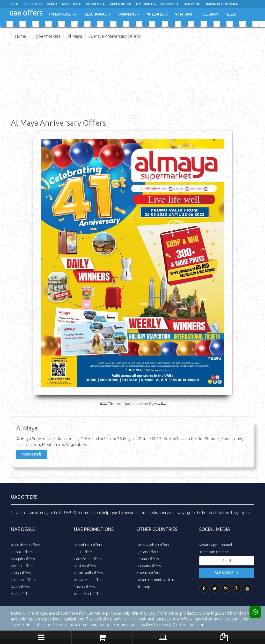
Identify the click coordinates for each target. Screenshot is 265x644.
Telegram (210, 14)
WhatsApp (184, 14)
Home (21, 36)
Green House (120, 4)
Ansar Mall (95, 4)
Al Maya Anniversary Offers (115, 36)
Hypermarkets (63, 14)
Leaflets (157, 14)
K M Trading (146, 4)
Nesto (52, 4)
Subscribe (227, 573)
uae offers (26, 13)
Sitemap (143, 587)
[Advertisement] (132, 83)
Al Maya (75, 36)
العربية (231, 14)
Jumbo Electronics (222, 4)
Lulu (14, 4)
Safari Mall (71, 4)
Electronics (98, 14)
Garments (129, 14)
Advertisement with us (156, 580)
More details (32, 454)
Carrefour (32, 4)
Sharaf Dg (192, 4)
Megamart (170, 4)
